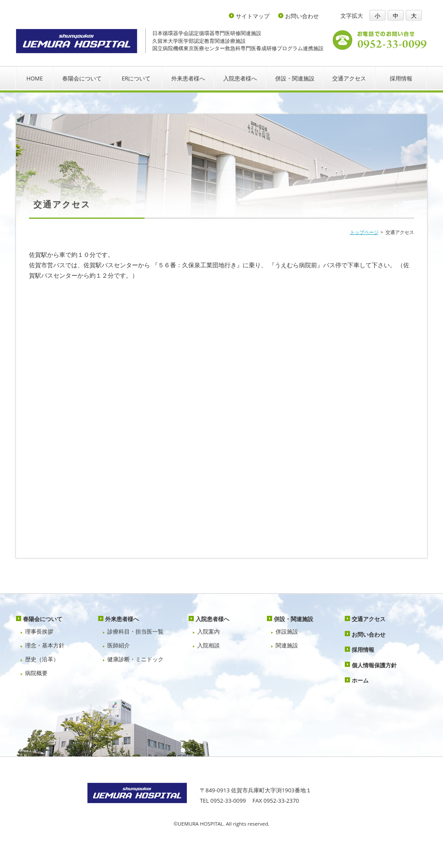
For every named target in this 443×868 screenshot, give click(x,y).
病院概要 (36, 673)
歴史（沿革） (42, 659)
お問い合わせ (302, 16)
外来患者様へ (188, 78)
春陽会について (82, 78)
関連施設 (287, 645)
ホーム (360, 680)
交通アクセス (349, 78)
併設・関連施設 (295, 78)
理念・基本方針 (45, 645)
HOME (35, 78)
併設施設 (287, 631)
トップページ (364, 232)
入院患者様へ (240, 78)
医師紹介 (119, 645)
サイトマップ (253, 16)
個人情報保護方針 (374, 665)
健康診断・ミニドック (135, 659)
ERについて (136, 78)
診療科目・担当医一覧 (135, 631)
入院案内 (209, 631)
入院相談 (209, 645)
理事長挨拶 (39, 631)
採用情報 (401, 78)
